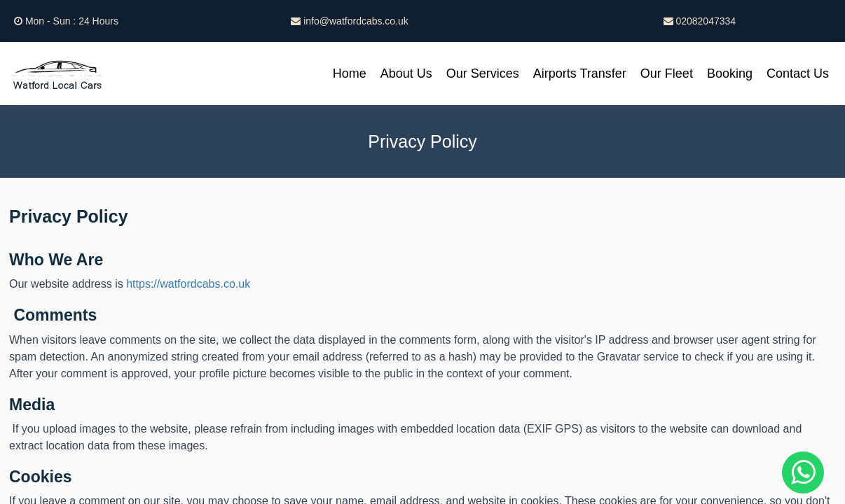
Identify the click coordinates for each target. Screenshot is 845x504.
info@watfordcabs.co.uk (350, 21)
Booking (730, 73)
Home (350, 73)
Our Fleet (667, 73)
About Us (406, 73)
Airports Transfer (580, 73)
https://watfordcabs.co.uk (188, 284)
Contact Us (798, 73)
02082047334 (700, 21)
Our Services (483, 73)
